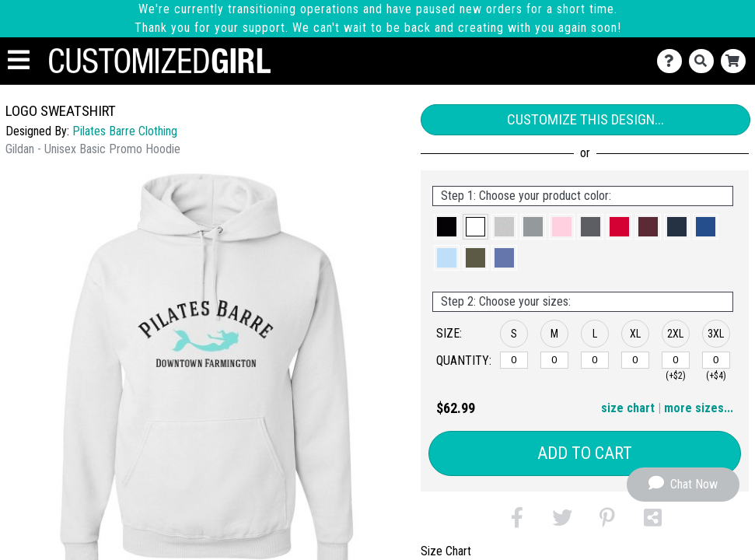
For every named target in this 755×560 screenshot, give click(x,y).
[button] (447, 227)
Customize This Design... (585, 119)
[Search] (705, 61)
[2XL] (676, 360)
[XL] (635, 360)
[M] (554, 360)
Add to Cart (585, 453)
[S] (514, 360)
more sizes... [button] (699, 408)
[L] (595, 360)
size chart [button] (628, 408)
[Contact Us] (673, 61)
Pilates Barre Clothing (125, 131)
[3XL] (716, 360)
